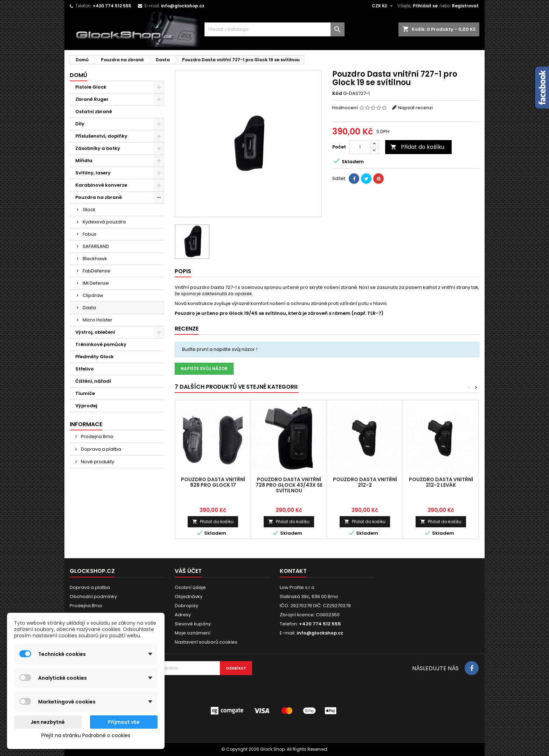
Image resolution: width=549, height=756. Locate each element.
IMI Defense (96, 283)
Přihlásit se (425, 6)
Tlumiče (85, 393)
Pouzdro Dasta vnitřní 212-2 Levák (441, 482)
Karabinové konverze (101, 185)
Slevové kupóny (193, 624)
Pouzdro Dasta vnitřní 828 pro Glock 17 (213, 482)
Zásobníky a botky (98, 148)
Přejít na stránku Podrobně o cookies (86, 735)
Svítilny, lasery (93, 173)
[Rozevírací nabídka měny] (383, 6)
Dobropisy (186, 606)
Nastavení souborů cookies (206, 642)
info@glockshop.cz (183, 6)
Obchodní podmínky (93, 597)
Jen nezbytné (48, 722)
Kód (337, 93)
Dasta (89, 308)
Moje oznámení (193, 633)
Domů (78, 75)
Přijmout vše (124, 722)
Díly (80, 124)
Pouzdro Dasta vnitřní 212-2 (365, 482)
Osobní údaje (190, 587)
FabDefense (96, 271)
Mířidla (84, 161)
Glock (89, 210)
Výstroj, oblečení (95, 332)
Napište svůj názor (204, 369)
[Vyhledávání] (274, 29)
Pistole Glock (91, 87)
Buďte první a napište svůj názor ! (220, 349)
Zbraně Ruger (92, 99)
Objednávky (189, 597)
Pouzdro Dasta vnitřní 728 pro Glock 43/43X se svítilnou (289, 485)
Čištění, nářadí (93, 381)
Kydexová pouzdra (104, 222)
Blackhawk (95, 259)
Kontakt (293, 571)
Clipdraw (93, 295)
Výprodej (86, 406)
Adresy (183, 615)
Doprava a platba (100, 449)
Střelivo (85, 369)
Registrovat (465, 6)
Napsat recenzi (415, 108)
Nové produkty (97, 462)
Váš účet (188, 571)
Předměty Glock (95, 357)
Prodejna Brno (97, 436)
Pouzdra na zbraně (99, 197)
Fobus (89, 234)
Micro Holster (98, 320)
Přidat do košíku (417, 147)
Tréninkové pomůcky (101, 344)
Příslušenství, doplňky (101, 136)
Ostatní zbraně (94, 112)
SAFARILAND (96, 246)
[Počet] (360, 147)
